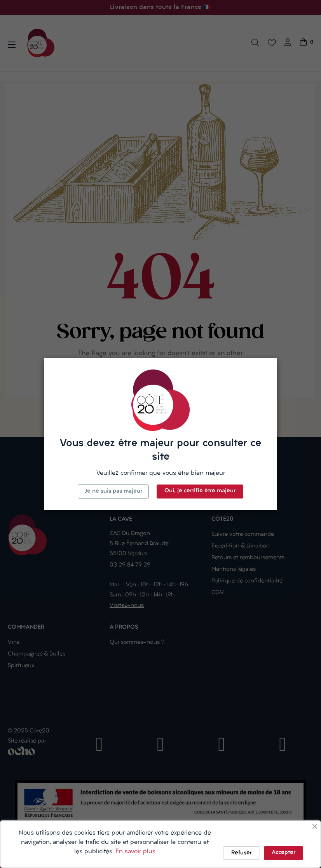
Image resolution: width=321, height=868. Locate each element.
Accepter (283, 853)
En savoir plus (135, 852)
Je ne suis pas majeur (113, 491)
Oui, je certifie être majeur (200, 491)
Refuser (242, 853)
